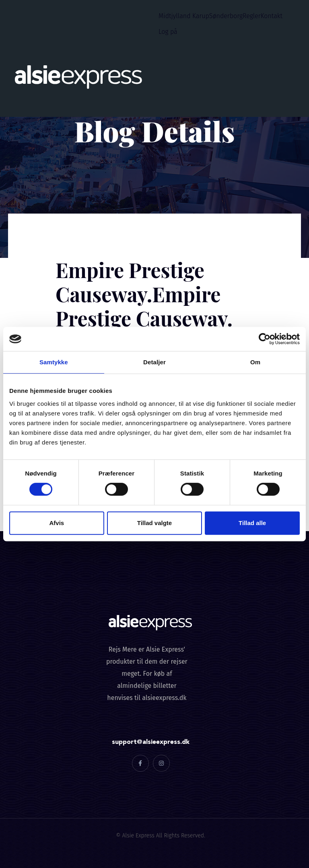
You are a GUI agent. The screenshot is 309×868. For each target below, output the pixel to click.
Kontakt (272, 16)
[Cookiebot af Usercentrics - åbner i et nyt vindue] (265, 339)
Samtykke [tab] (54, 362)
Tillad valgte (154, 523)
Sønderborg (226, 16)
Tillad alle (252, 523)
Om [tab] (255, 362)
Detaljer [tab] (154, 362)
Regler (252, 16)
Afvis (57, 523)
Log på (168, 32)
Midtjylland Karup (184, 16)
